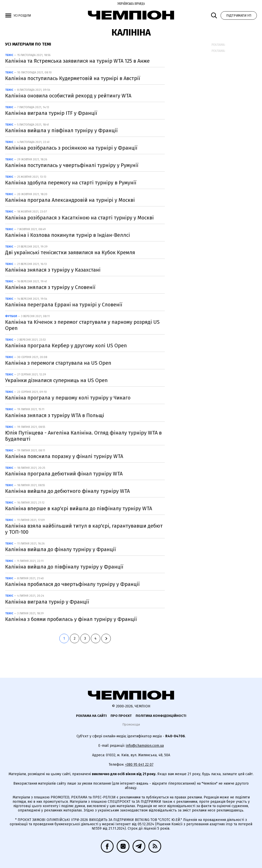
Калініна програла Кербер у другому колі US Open (66, 346)
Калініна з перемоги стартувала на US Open (58, 363)
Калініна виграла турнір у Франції (47, 602)
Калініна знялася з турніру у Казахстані (53, 270)
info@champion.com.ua (145, 746)
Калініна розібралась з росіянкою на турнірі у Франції (71, 148)
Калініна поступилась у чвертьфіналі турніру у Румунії (72, 165)
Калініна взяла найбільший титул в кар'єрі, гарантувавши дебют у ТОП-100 (84, 529)
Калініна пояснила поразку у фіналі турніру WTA (64, 456)
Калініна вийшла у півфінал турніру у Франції (61, 130)
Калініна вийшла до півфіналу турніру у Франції (64, 567)
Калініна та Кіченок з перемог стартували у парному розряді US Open (82, 325)
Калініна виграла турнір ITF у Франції (51, 113)
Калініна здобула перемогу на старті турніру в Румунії (71, 183)
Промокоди (131, 724)
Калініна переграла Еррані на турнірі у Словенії (64, 305)
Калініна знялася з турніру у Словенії (50, 287)
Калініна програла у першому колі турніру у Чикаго (68, 398)
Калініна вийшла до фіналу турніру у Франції (61, 549)
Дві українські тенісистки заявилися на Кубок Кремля (70, 252)
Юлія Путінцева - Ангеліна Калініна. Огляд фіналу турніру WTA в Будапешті (83, 436)
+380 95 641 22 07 (139, 765)
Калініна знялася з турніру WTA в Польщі (55, 415)
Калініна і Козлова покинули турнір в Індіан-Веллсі (68, 235)
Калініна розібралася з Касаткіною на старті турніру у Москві (79, 218)
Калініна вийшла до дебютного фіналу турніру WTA (67, 491)
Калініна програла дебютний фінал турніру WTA (64, 474)
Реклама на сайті (91, 716)
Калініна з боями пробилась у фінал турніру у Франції (71, 619)
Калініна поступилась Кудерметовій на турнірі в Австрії (73, 78)
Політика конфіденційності (161, 716)
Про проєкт (121, 716)
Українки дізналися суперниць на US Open (56, 380)
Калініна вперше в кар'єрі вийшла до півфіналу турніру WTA (79, 508)
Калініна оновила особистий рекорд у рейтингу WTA (68, 96)
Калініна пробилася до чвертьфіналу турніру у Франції (72, 584)
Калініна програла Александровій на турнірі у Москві (70, 200)
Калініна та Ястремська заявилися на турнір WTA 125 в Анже (77, 61)
